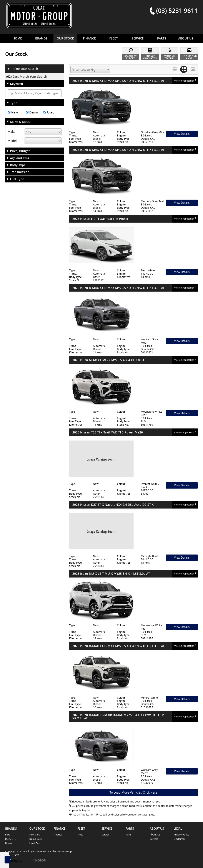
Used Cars (35, 843)
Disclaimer (179, 839)
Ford (8, 834)
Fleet (80, 834)
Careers (154, 839)
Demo (32, 112)
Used (49, 112)
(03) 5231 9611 (177, 10)
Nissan (9, 843)
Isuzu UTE (11, 839)
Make (12, 132)
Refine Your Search (23, 69)
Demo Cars (35, 839)
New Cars (35, 834)
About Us (155, 834)
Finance (58, 834)
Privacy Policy (181, 834)
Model (12, 141)
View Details (182, 134)
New (13, 112)
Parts (128, 834)
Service (105, 834)
